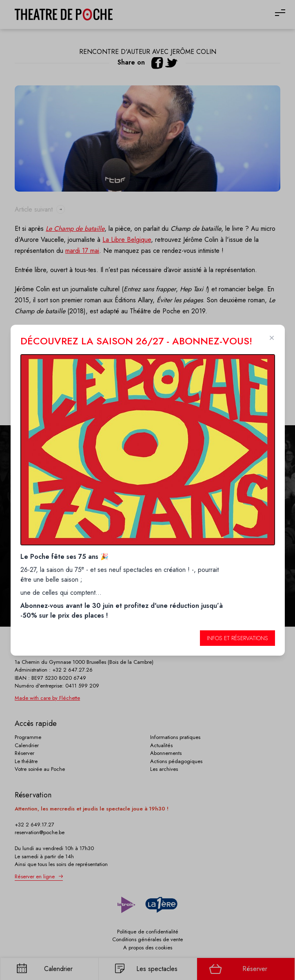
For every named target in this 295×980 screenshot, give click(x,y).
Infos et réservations (237, 638)
